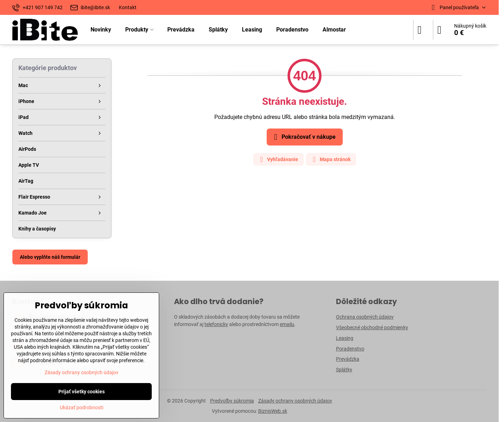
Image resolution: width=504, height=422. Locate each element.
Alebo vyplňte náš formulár (50, 257)
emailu (287, 324)
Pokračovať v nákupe (304, 137)
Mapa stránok (331, 159)
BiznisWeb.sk (273, 411)
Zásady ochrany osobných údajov (295, 401)
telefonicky (216, 324)
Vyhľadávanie (278, 159)
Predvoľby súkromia (232, 401)
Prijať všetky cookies (82, 392)
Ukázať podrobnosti (82, 407)
